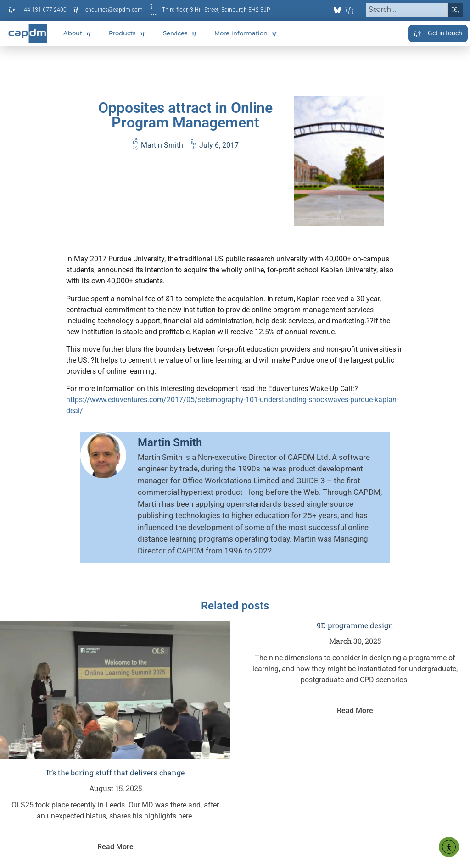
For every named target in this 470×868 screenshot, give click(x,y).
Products (130, 34)
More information (249, 34)
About (80, 34)
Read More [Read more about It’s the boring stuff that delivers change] (115, 847)
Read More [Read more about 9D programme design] (355, 710)
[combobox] (407, 10)
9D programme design (355, 625)
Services (183, 34)
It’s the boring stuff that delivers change (115, 772)
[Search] (456, 10)
